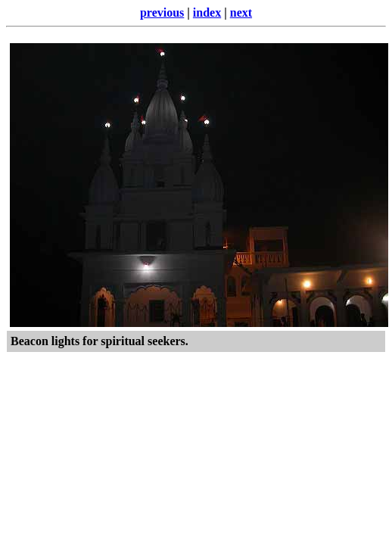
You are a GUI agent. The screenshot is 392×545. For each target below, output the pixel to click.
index (207, 12)
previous (162, 12)
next (241, 12)
